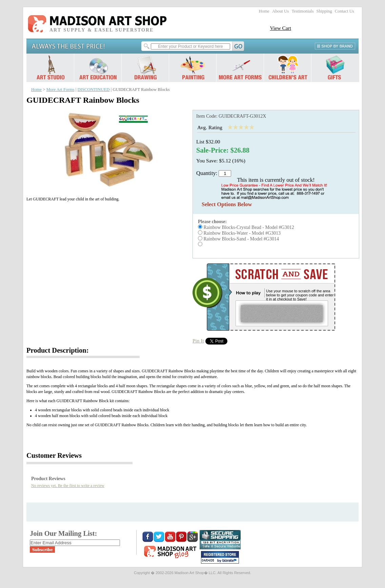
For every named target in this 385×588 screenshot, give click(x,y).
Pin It (198, 341)
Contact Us (345, 11)
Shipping (324, 11)
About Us (280, 11)
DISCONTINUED (94, 90)
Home (264, 11)
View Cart (280, 28)
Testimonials (302, 11)
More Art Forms (60, 90)
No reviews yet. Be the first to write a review (68, 486)
